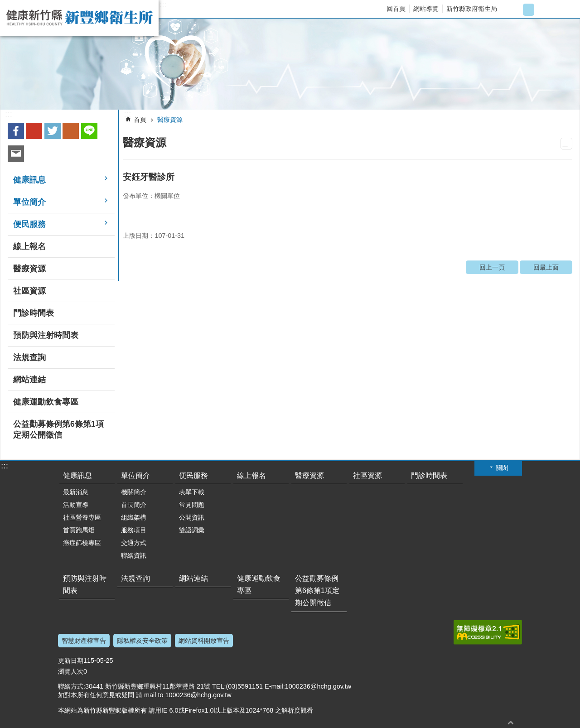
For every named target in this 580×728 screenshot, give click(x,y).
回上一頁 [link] (492, 267)
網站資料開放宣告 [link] (204, 641)
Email (16, 154)
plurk (71, 131)
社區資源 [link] (29, 291)
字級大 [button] (544, 10)
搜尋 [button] (565, 10)
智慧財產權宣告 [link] (84, 641)
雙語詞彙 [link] (192, 530)
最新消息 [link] (76, 492)
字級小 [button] (514, 10)
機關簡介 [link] (134, 492)
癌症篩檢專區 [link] (82, 543)
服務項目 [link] (134, 530)
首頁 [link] (140, 120)
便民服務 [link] (29, 224)
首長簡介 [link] (134, 505)
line (89, 131)
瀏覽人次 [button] (71, 671)
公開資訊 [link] (192, 517)
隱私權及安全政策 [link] (142, 641)
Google (34, 131)
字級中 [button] (529, 10)
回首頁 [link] (396, 9)
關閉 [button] (502, 468)
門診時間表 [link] (34, 313)
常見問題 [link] (192, 505)
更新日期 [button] (71, 661)
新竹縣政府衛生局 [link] (472, 9)
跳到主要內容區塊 (5, 5)
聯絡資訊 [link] (134, 555)
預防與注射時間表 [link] (46, 335)
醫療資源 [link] (29, 269)
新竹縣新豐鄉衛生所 (79, 18)
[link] (290, 64)
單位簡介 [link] (29, 202)
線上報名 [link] (29, 246)
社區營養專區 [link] (82, 517)
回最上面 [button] (511, 722)
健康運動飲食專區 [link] (46, 402)
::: (163, 5)
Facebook (16, 131)
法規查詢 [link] (29, 357)
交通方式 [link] (134, 543)
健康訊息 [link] (29, 180)
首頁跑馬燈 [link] (79, 530)
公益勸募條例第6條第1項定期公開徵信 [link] (58, 429)
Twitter (53, 131)
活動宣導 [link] (76, 505)
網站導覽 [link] (426, 9)
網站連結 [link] (29, 380)
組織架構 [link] (134, 517)
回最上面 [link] (546, 267)
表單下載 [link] (192, 492)
